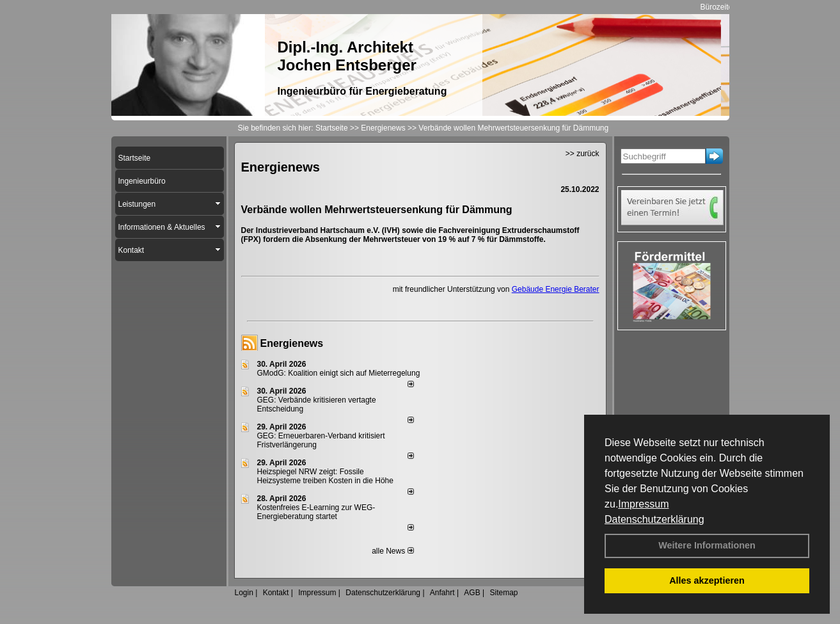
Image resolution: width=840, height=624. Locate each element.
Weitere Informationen (707, 545)
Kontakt (276, 593)
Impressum (643, 504)
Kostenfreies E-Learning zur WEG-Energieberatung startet (316, 512)
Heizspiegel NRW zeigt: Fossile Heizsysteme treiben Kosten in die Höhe (325, 476)
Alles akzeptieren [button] (707, 580)
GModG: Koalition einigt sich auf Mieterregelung (339, 373)
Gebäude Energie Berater (556, 289)
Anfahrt (442, 593)
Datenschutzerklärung (654, 519)
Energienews (292, 343)
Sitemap (503, 593)
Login (244, 593)
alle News (392, 551)
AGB (472, 593)
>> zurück (582, 154)
